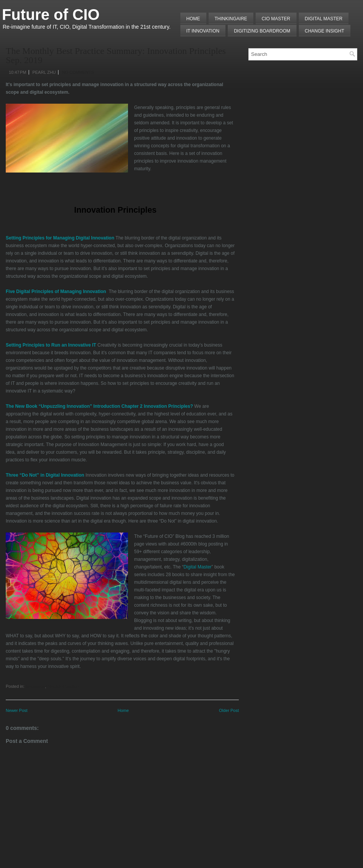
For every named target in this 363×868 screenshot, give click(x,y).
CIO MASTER (276, 19)
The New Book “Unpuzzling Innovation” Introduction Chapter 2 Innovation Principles (98, 406)
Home (193, 19)
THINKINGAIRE (231, 19)
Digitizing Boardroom (262, 31)
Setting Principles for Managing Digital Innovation (60, 238)
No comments (78, 72)
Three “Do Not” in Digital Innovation (45, 475)
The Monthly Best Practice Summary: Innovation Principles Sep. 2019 (116, 55)
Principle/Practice (62, 686)
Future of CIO (51, 15)
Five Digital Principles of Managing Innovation (56, 292)
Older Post (229, 710)
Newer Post (17, 710)
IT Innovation (203, 31)
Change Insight (325, 31)
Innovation (35, 686)
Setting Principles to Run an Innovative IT (51, 345)
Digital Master (324, 19)
